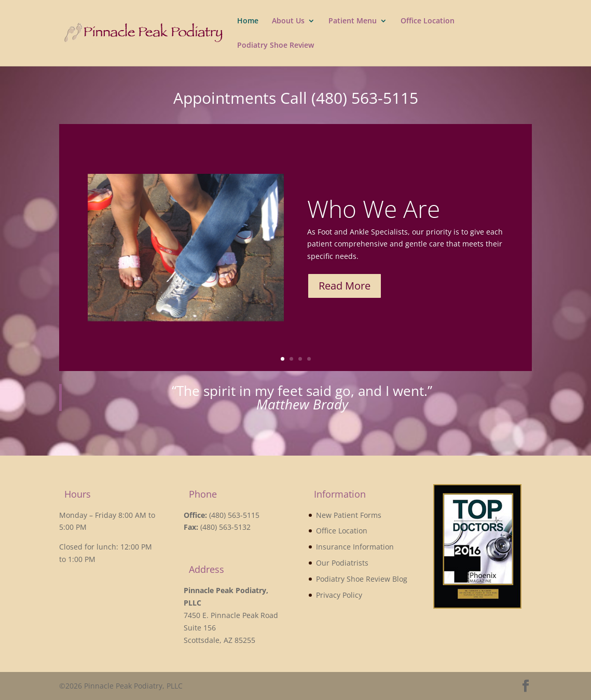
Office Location (428, 21)
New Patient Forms (349, 515)
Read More (345, 291)
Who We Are (374, 214)
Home (248, 21)
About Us (288, 21)
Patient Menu (353, 21)
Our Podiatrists (342, 563)
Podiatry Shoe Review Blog (362, 579)
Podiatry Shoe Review (276, 46)
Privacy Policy (339, 595)
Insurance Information (355, 547)
